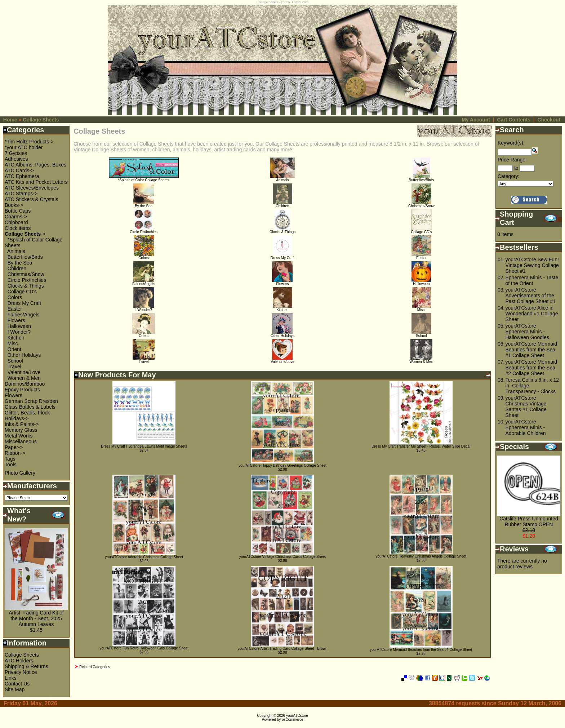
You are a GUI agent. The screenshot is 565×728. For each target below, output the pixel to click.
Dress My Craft (24, 303)
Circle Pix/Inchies (27, 280)
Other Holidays (24, 355)
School (15, 361)
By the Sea (20, 263)
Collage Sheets (41, 120)
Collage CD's (22, 292)
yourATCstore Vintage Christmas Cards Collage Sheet (282, 557)
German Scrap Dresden (31, 401)
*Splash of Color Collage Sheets (144, 178)
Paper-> (14, 447)
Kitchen (16, 338)
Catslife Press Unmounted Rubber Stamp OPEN (529, 521)
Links (11, 678)
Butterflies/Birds (25, 257)
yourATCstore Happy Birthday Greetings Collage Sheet (282, 465)
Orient (14, 349)
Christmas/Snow (26, 274)
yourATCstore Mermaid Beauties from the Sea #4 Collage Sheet (421, 650)
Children (17, 268)
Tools (11, 465)
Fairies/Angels (24, 315)
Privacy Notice (21, 672)
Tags (10, 459)
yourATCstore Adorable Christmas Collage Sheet (144, 557)
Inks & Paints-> (22, 424)
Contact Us (17, 684)
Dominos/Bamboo (25, 384)
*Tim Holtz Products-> (29, 142)
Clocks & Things (26, 286)
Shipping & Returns (26, 666)
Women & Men (24, 378)
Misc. (14, 343)
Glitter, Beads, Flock (27, 413)
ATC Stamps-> (21, 194)
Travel (14, 367)
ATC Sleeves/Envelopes (32, 188)
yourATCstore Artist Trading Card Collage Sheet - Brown (282, 649)
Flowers (16, 320)
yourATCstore (297, 716)
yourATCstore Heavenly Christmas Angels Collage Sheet (421, 556)
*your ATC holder (24, 147)
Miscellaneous (21, 441)
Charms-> (16, 217)
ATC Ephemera (22, 176)
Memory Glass (21, 430)
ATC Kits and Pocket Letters (36, 182)
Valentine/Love (24, 372)
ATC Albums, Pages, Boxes (35, 165)
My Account (476, 120)
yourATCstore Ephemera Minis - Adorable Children (525, 427)
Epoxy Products (22, 390)
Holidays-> (17, 418)
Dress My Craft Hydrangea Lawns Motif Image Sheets (144, 446)
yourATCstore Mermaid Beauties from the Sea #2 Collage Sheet (531, 368)
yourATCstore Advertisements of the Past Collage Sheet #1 (530, 296)
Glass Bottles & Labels (30, 407)
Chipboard (16, 222)
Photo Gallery (20, 473)
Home (10, 120)
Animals (16, 251)
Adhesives (16, 159)
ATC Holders (19, 661)
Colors (15, 297)
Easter (15, 309)
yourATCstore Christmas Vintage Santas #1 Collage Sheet (526, 407)
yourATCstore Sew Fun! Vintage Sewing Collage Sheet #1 (532, 265)
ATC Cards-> (19, 170)
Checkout (549, 120)
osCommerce (292, 720)
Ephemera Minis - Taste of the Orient (532, 280)
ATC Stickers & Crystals (31, 199)
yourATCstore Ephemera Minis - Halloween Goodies (527, 332)
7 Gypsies (16, 153)
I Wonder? (19, 332)
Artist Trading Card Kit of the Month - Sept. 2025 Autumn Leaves (36, 618)
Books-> (14, 205)
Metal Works (19, 436)
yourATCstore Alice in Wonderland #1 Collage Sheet (531, 314)
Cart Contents (514, 120)
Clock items (18, 228)
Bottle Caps (18, 211)
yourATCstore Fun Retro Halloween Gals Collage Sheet (144, 648)
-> (25, 234)
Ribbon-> (15, 453)
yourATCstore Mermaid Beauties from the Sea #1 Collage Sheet (531, 350)
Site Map (15, 689)
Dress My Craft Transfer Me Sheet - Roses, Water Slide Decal (421, 446)
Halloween (19, 326)
